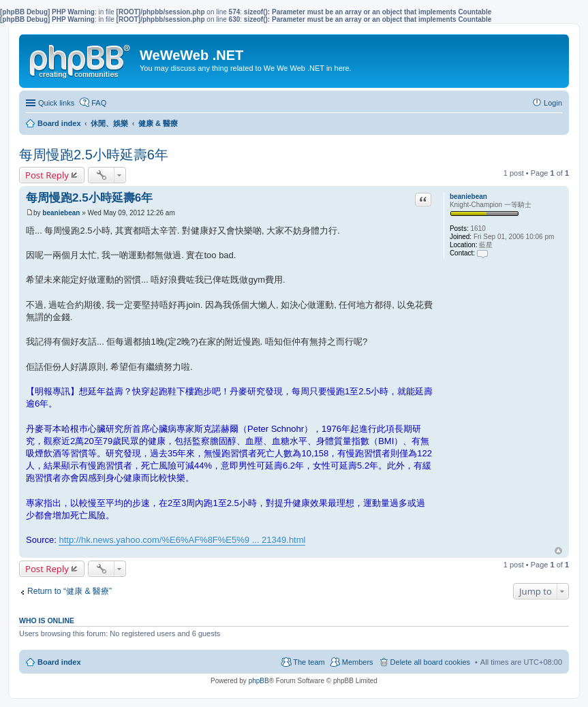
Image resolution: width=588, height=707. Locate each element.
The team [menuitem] (309, 662)
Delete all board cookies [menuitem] (430, 662)
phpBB (259, 681)
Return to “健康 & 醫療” (69, 591)
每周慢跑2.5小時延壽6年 (94, 155)
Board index (59, 662)
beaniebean (468, 197)
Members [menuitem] (358, 662)
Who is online (47, 620)
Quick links (56, 103)
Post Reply (47, 175)
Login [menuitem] (553, 103)
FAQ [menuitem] (99, 103)
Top (558, 551)
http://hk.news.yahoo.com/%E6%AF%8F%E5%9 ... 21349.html (182, 540)
